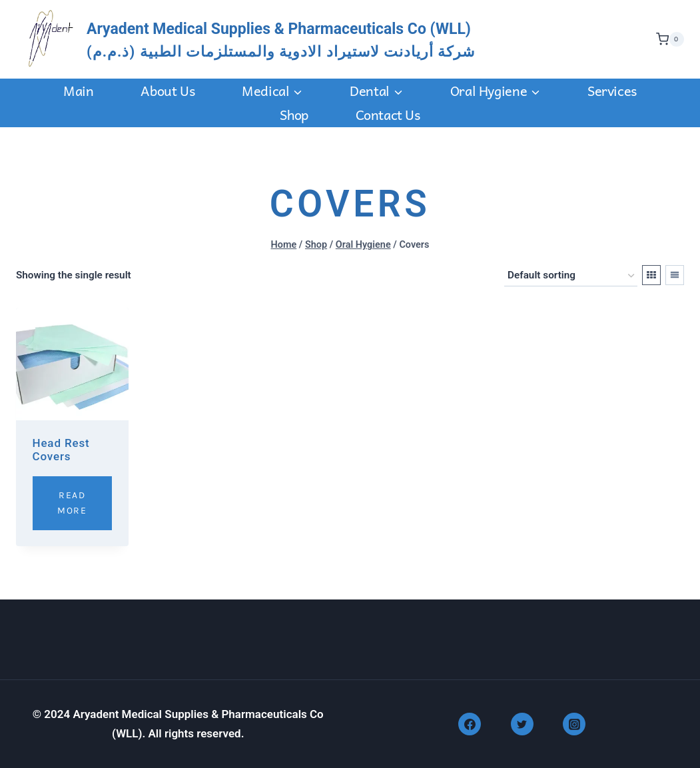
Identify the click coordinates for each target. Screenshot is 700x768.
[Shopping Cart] (667, 39)
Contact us (388, 115)
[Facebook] (470, 724)
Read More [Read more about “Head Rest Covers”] (72, 503)
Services (612, 91)
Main (78, 91)
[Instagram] (574, 724)
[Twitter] (522, 724)
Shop (294, 115)
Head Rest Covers (61, 450)
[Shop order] (571, 276)
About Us (168, 91)
